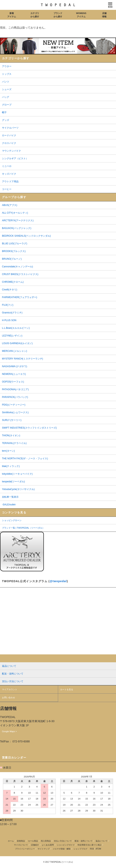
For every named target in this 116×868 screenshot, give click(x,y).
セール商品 (33, 841)
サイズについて (21, 845)
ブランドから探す (58, 15)
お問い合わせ (8, 698)
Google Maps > (9, 731)
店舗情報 (104, 15)
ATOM (98, 849)
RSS (92, 849)
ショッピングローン (12, 520)
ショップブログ (80, 849)
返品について (102, 841)
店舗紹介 (35, 845)
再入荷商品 (46, 841)
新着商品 (21, 841)
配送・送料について (84, 841)
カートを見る (67, 689)
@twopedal (58, 581)
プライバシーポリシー (25, 849)
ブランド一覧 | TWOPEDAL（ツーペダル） (23, 528)
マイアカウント (10, 689)
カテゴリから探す (35, 15)
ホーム (11, 841)
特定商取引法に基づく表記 (90, 845)
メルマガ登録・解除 (62, 849)
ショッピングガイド (66, 845)
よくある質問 (48, 845)
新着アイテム (12, 15)
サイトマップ (44, 849)
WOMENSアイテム (81, 15)
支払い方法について (63, 841)
